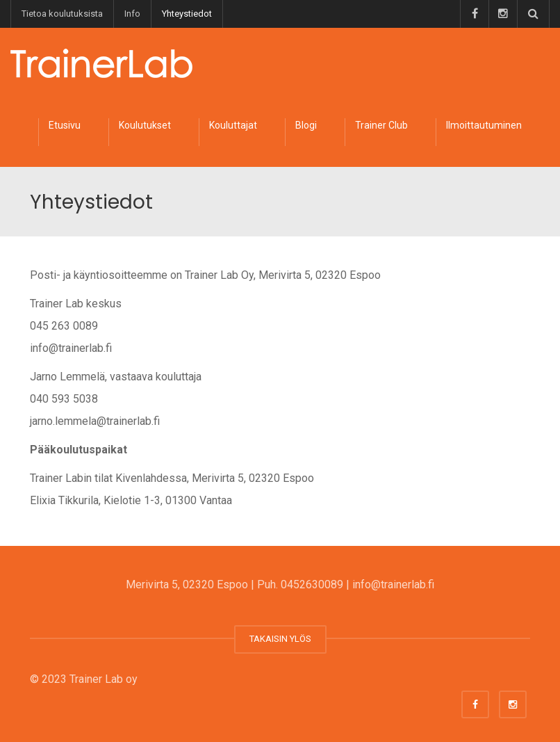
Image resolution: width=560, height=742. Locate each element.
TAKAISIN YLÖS (280, 639)
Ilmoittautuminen (484, 125)
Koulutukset (145, 125)
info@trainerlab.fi (393, 584)
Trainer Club (381, 125)
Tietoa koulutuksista (62, 14)
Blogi (306, 125)
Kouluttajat (233, 125)
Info (132, 14)
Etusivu (65, 125)
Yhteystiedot (187, 14)
